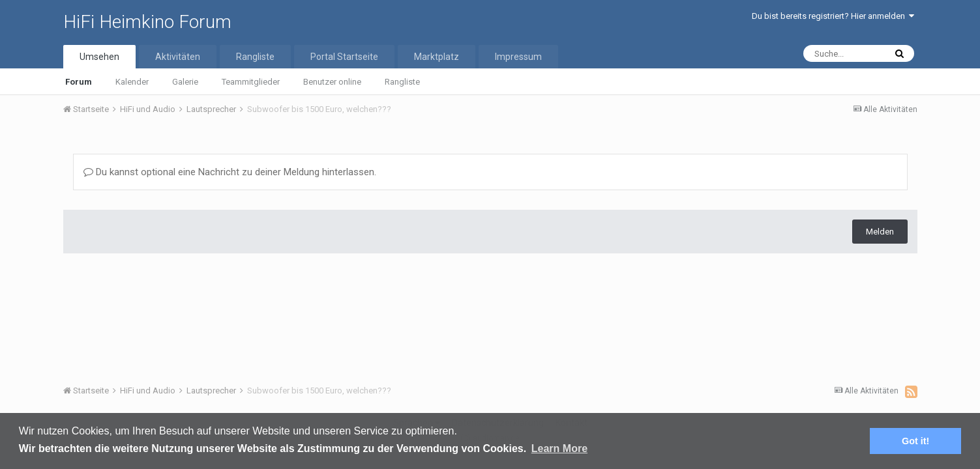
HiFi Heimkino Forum (147, 22)
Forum (79, 82)
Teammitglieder (251, 82)
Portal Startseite (344, 57)
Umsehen (99, 57)
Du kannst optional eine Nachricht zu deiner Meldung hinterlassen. (230, 172)
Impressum (518, 57)
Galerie (185, 82)
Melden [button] (880, 232)
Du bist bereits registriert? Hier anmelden (833, 16)
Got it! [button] (915, 441)
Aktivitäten (178, 57)
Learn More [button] (559, 448)
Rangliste (402, 82)
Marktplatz (437, 57)
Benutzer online (332, 82)
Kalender (132, 82)
